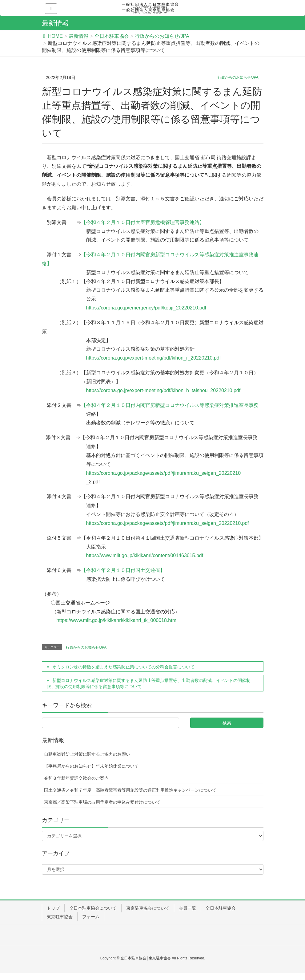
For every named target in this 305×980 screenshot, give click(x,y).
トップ (53, 908)
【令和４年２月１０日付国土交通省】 (123, 570)
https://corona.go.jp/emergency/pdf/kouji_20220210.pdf (146, 308)
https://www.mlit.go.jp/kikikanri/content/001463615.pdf (145, 555)
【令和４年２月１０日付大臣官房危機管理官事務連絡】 (143, 222)
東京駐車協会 (60, 917)
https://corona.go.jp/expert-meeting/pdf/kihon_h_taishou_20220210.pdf (163, 390)
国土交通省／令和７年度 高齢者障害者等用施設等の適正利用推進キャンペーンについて (130, 790)
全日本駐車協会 (221, 908)
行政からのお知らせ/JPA (238, 77)
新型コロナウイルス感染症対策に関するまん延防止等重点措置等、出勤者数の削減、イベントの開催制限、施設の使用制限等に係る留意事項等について (149, 683)
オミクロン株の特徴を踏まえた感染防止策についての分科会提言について (123, 667)
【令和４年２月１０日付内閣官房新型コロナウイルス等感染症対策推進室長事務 (170, 405)
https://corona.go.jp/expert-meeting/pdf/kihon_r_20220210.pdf (154, 358)
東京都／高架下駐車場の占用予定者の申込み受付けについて (102, 802)
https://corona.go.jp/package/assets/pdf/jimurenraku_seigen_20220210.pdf (170, 523)
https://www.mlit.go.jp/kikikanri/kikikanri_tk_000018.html (117, 620)
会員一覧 (187, 908)
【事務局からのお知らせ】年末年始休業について (91, 766)
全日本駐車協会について (93, 908)
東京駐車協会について (148, 908)
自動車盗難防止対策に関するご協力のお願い (87, 754)
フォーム (91, 917)
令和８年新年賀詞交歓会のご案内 (76, 778)
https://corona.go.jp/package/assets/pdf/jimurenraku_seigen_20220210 (164, 473)
